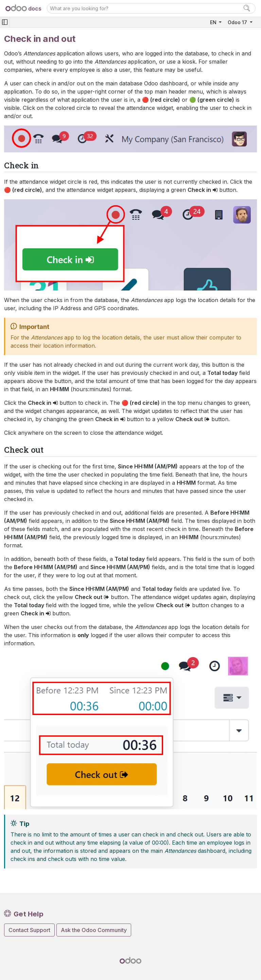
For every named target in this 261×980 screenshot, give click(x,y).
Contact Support (29, 930)
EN (214, 22)
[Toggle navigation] (5, 22)
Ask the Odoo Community (94, 930)
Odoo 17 (238, 22)
